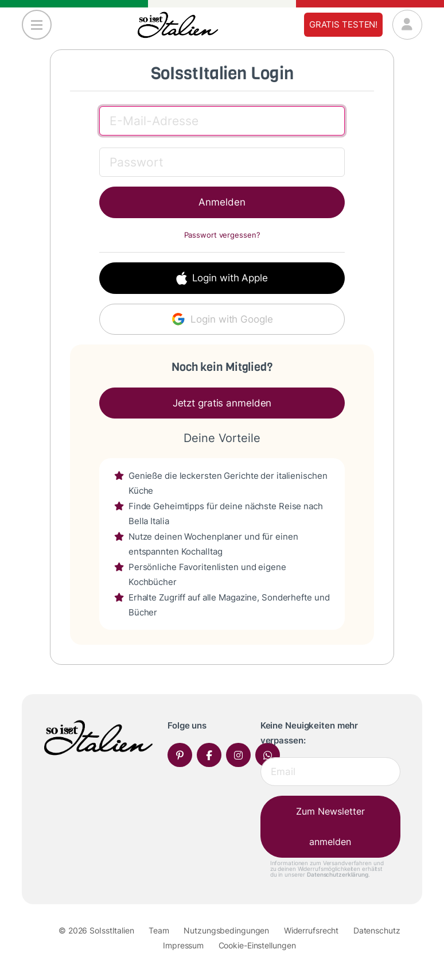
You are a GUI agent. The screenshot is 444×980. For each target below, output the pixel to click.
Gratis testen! (343, 24)
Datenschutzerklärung (338, 874)
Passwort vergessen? (222, 235)
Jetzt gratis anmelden (222, 403)
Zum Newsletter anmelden (330, 826)
